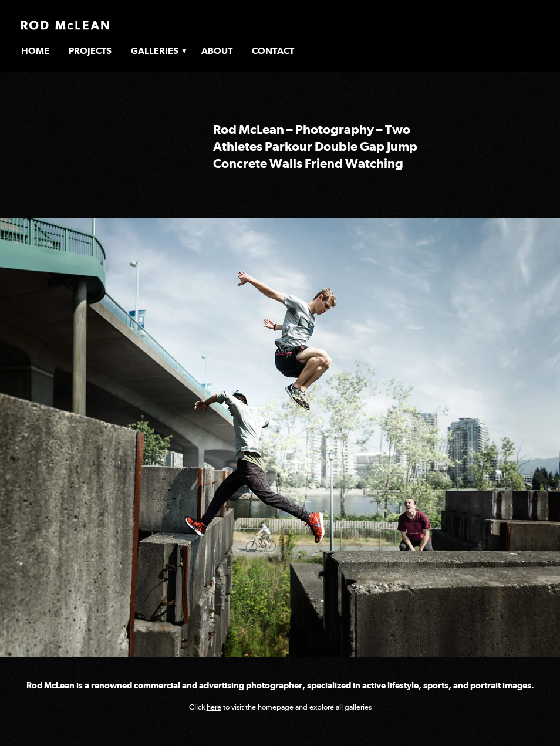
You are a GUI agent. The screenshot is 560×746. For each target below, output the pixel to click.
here (214, 707)
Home (35, 51)
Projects (90, 51)
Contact (273, 51)
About (217, 51)
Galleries (155, 51)
